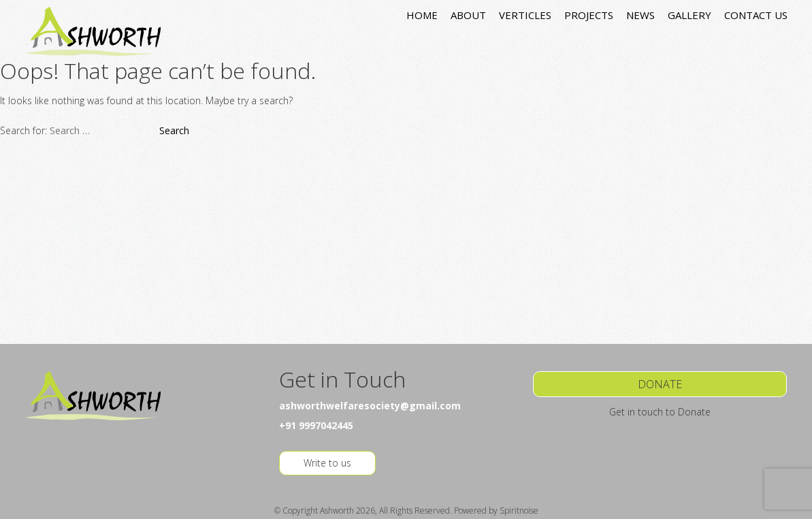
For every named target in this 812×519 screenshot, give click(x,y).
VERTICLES (525, 15)
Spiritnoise (519, 510)
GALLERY (689, 15)
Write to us (327, 463)
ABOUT (468, 15)
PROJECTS (589, 15)
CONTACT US (756, 15)
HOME (422, 15)
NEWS (640, 15)
